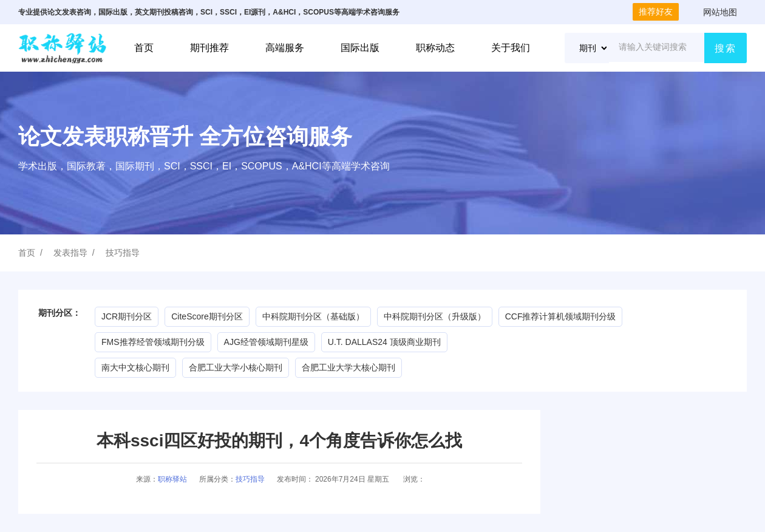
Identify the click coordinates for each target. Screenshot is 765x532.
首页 (144, 48)
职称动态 (435, 48)
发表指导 (70, 253)
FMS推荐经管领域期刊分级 (153, 342)
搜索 (726, 48)
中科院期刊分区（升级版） (435, 316)
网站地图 (720, 12)
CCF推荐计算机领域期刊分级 (561, 316)
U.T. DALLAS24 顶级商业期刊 (384, 342)
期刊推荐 (209, 48)
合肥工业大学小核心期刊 (236, 367)
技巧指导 (123, 253)
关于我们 (511, 48)
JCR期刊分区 (127, 316)
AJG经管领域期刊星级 (266, 342)
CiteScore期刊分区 (207, 316)
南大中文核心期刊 (135, 367)
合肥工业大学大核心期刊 (348, 367)
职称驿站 (172, 479)
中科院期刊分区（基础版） (313, 316)
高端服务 (285, 48)
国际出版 (360, 48)
